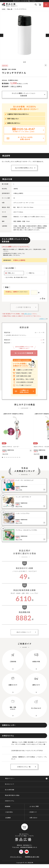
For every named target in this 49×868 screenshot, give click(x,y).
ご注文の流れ (9, 812)
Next (47, 35)
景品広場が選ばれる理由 (12, 795)
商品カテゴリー (10, 778)
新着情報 (8, 806)
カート (40, 5)
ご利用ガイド (43, 319)
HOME (4, 9)
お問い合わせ (28, 314)
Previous (2, 35)
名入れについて (10, 784)
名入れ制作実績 (10, 790)
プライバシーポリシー (16, 857)
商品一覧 (10, 9)
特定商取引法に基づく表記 (32, 857)
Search (36, 5)
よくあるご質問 (34, 806)
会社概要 (8, 818)
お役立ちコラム (10, 801)
